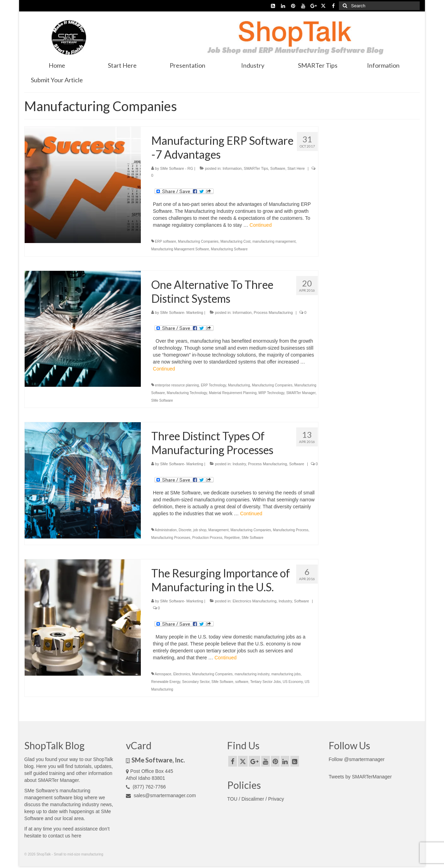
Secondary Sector (196, 682)
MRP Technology (271, 393)
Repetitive (232, 538)
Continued (261, 225)
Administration (166, 530)
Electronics (182, 674)
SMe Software (162, 400)
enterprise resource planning (177, 385)
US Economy (293, 682)
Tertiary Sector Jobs (265, 682)
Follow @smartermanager (357, 759)
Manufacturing (239, 385)
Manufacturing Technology (187, 393)
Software (278, 168)
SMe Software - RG (177, 168)
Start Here (296, 168)
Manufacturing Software (229, 249)
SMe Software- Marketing (182, 312)
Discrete (185, 530)
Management (219, 530)
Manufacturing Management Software (180, 249)
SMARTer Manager (301, 393)
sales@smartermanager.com (161, 795)
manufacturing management (274, 241)
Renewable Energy (166, 682)
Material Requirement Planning (233, 393)
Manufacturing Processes (171, 538)
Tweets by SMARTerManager (360, 777)
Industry (239, 464)
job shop (200, 530)
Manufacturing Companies (198, 241)
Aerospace (163, 674)
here (76, 836)
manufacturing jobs (286, 674)
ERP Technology (214, 385)
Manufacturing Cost (235, 241)
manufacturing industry (252, 674)
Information (232, 168)
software (242, 682)
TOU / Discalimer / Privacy (256, 799)
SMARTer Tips (256, 168)
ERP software (166, 241)
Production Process (207, 538)
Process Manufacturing (274, 312)
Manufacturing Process (291, 530)
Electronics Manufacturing (254, 601)
